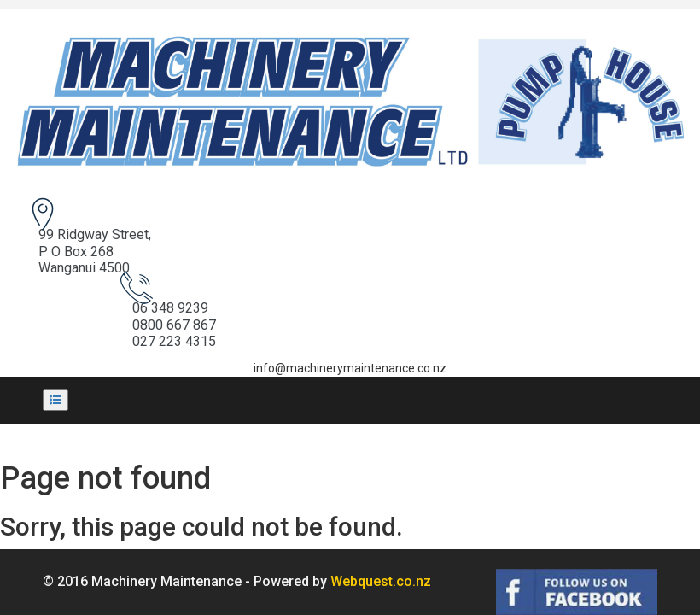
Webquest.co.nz (381, 533)
